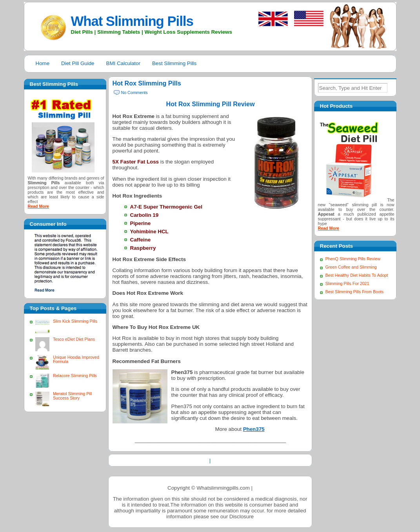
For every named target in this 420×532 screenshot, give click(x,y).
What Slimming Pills (132, 21)
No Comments (135, 93)
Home (43, 63)
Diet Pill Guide (78, 63)
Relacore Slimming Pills (75, 376)
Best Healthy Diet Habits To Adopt (357, 275)
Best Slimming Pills (174, 63)
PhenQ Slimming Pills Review (353, 259)
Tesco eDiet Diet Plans (74, 339)
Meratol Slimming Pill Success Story (72, 396)
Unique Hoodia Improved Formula (76, 359)
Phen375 (254, 429)
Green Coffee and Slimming (351, 267)
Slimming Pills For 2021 (347, 283)
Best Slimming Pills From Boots (355, 292)
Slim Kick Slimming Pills (75, 321)
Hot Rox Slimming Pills (147, 83)
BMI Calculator (123, 63)
